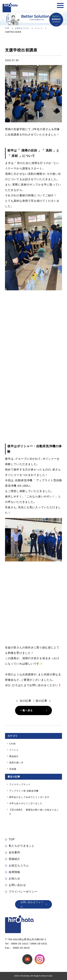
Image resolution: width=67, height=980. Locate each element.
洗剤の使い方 (16, 763)
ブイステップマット (20, 784)
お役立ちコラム (17, 866)
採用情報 (13, 872)
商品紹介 (14, 756)
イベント (14, 750)
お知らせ (13, 878)
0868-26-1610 (20, 944)
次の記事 (25, 701)
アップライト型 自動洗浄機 (24, 791)
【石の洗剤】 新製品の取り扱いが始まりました (34, 812)
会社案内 (13, 852)
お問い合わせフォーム (34, 904)
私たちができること (20, 846)
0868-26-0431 (39, 944)
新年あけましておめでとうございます (29, 797)
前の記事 (41, 701)
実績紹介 (13, 859)
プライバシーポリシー (21, 892)
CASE (13, 744)
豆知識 (13, 769)
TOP (10, 839)
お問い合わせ (15, 885)
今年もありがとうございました (26, 803)
